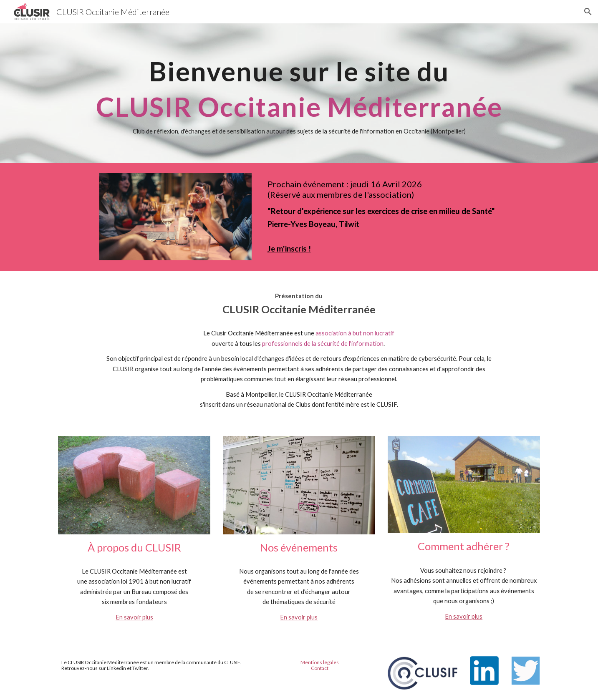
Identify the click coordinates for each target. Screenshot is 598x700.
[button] (588, 12)
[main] (299, 93)
